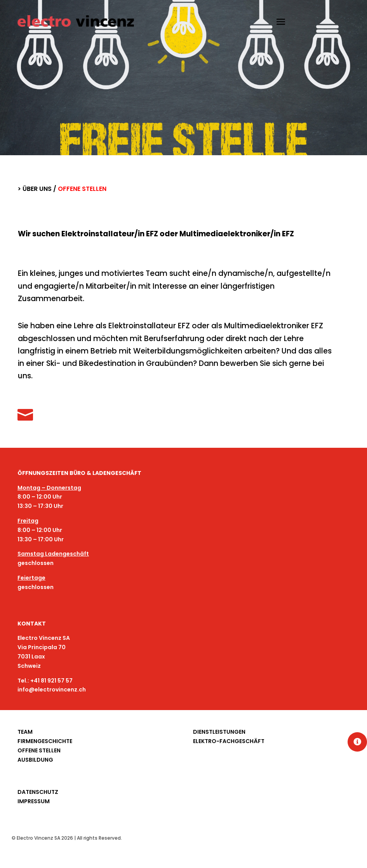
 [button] (357, 742)
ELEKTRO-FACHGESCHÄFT (229, 741)
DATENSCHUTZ (38, 792)
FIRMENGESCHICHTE (45, 741)
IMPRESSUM (34, 801)
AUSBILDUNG (35, 760)
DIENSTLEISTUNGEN (219, 732)
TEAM (25, 732)
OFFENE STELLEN (39, 750)
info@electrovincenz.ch (52, 690)
